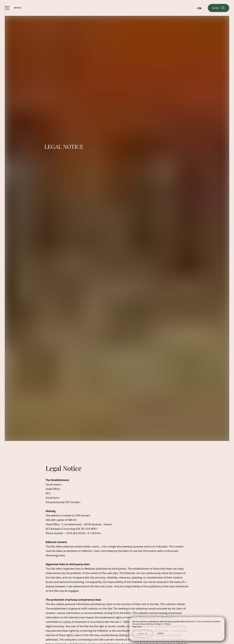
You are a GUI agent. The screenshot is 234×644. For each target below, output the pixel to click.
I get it (143, 634)
